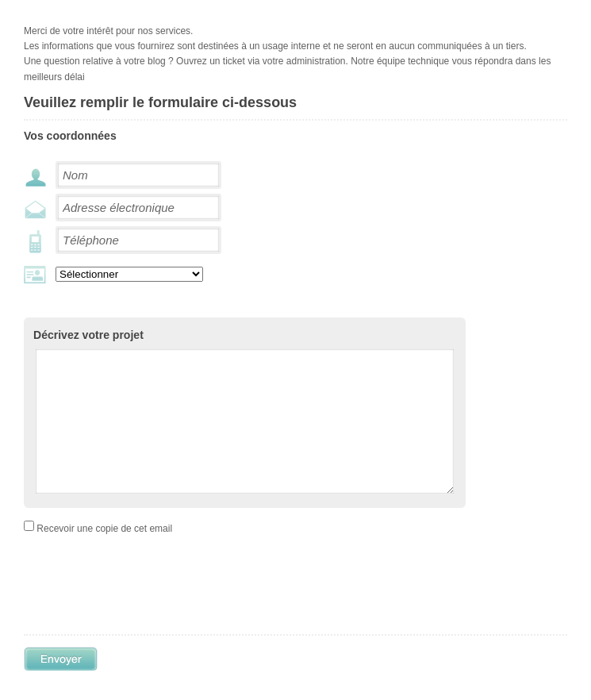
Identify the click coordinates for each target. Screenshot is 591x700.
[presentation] (176, 613)
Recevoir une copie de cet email (104, 552)
